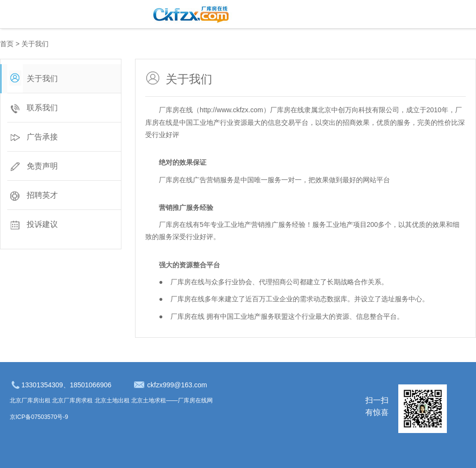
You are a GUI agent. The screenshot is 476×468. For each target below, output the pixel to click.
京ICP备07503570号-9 (39, 417)
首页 (7, 44)
